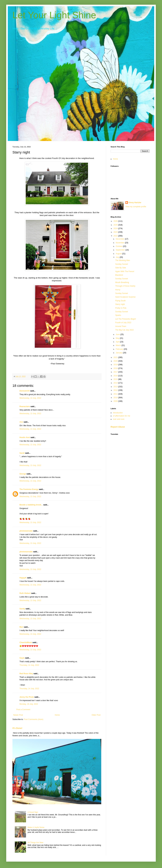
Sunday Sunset (122, 264)
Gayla (22, 658)
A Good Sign (33, 812)
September (121, 250)
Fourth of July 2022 (123, 323)
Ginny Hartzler (135, 203)
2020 (116, 361)
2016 (116, 376)
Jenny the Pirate (27, 697)
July (118, 257)
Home (57, 715)
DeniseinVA (25, 391)
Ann (21, 422)
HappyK (23, 578)
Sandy (22, 609)
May (118, 338)
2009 (116, 401)
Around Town (121, 326)
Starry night (120, 304)
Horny (118, 290)
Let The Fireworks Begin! (126, 319)
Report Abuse (118, 427)
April (118, 342)
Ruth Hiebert (25, 593)
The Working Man (123, 260)
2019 (116, 365)
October (119, 246)
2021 (116, 357)
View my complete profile (136, 207)
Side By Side (121, 268)
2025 (116, 225)
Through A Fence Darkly (125, 286)
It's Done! (17, 728)
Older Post (96, 715)
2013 (116, 387)
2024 (116, 228)
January (119, 353)
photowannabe (26, 531)
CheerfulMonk (26, 642)
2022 (116, 236)
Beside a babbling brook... (31, 505)
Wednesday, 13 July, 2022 (30, 398)
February (120, 349)
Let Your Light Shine (54, 15)
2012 (116, 390)
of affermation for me (122, 416)
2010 (116, 398)
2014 (116, 383)
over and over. (119, 419)
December (120, 239)
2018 (116, 368)
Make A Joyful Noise (36, 827)
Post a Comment (23, 710)
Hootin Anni (25, 437)
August (119, 254)
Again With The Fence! (125, 271)
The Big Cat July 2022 (124, 330)
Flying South (120, 301)
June (118, 334)
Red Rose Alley (26, 674)
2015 (116, 379)
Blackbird (119, 275)
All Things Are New (35, 843)
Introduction (118, 413)
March (119, 345)
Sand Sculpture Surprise (125, 297)
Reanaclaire (25, 406)
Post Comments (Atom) (34, 719)
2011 (116, 394)
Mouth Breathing (122, 282)
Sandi (22, 453)
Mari (21, 627)
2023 (116, 232)
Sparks (118, 315)
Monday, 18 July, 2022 (29, 704)
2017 (116, 372)
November (120, 243)
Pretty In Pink (121, 308)
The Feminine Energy (29, 489)
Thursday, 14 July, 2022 (29, 665)
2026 (116, 221)
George (23, 474)
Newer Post (18, 715)
